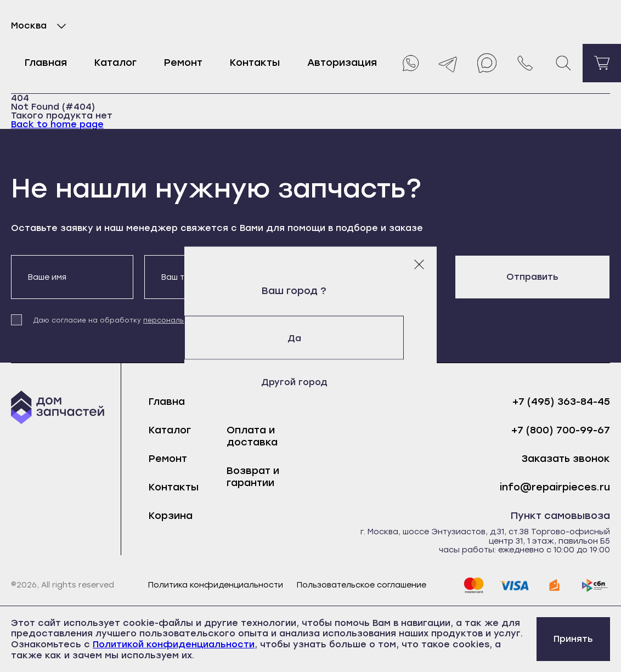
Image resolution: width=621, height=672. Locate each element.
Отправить (532, 277)
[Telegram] (448, 63)
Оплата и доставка (252, 436)
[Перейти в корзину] (602, 63)
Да (311, 338)
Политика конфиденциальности (216, 585)
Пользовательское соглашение (362, 585)
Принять (573, 639)
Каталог (115, 63)
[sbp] (595, 585)
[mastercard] (473, 585)
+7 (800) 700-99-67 (561, 430)
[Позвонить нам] (525, 63)
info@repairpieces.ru (555, 487)
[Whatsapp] (410, 63)
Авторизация (342, 63)
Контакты (255, 63)
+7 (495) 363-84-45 (561, 402)
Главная (46, 63)
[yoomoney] (555, 585)
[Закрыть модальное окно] (419, 264)
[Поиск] (563, 63)
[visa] (514, 585)
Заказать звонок (566, 459)
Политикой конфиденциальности (174, 644)
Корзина (171, 516)
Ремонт (183, 63)
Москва (41, 26)
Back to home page (57, 124)
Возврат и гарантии (253, 477)
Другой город (311, 382)
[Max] (487, 63)
